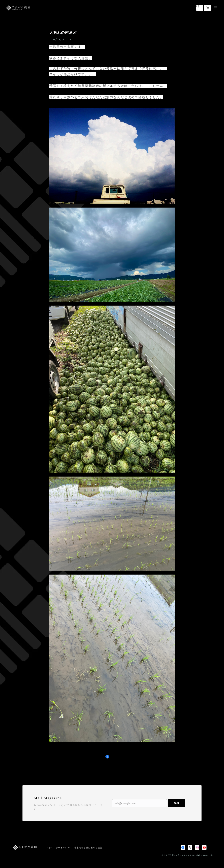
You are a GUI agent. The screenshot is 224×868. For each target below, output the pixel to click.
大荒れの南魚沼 (63, 33)
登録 (176, 803)
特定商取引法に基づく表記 (88, 848)
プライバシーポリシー (58, 848)
